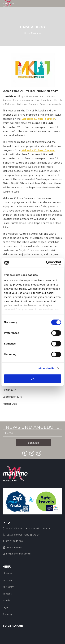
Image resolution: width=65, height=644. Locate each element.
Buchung (7, 614)
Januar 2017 (9, 390)
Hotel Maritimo (44, 100)
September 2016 (12, 397)
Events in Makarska (23, 100)
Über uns (7, 573)
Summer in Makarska (51, 104)
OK (32, 379)
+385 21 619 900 (14, 535)
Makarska (22, 104)
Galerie (6, 601)
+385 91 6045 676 (13, 541)
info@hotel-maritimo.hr (19, 554)
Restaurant (8, 587)
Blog (20, 97)
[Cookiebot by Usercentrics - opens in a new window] (46, 263)
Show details (46, 368)
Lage (5, 608)
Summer (34, 104)
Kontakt (7, 594)
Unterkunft (9, 580)
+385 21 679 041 (32, 535)
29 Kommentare (34, 97)
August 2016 (10, 404)
